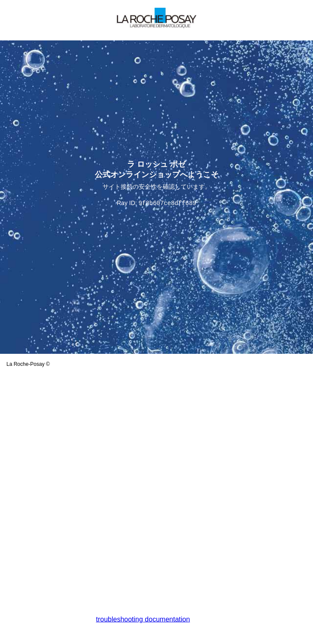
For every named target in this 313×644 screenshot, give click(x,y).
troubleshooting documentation (143, 619)
